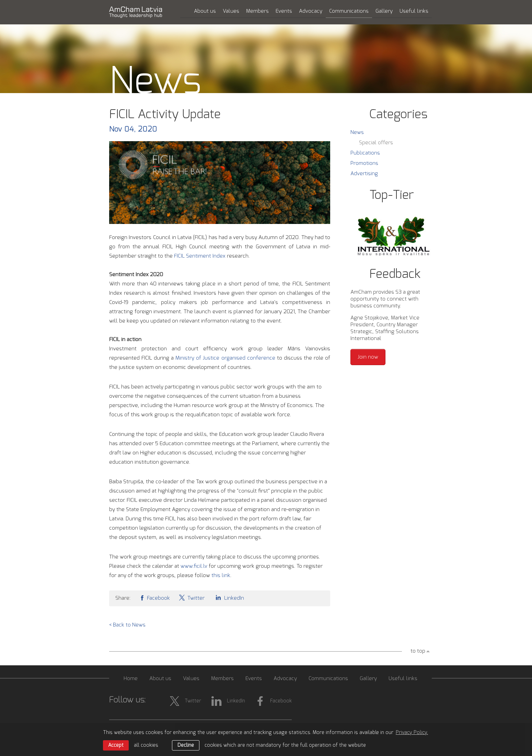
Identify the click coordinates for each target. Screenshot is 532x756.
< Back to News (127, 625)
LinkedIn (229, 597)
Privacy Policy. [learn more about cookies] (412, 733)
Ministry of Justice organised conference (225, 358)
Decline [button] (186, 745)
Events (284, 11)
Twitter (192, 597)
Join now (368, 357)
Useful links (414, 11)
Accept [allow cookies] (116, 745)
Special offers (376, 143)
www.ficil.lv (194, 566)
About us (205, 11)
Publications (365, 153)
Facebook (154, 597)
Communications (349, 11)
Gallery (384, 11)
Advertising (364, 174)
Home (131, 679)
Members (257, 11)
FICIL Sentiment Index (200, 256)
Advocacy (311, 11)
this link (221, 576)
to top (418, 651)
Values (231, 11)
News (357, 132)
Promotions (364, 163)
